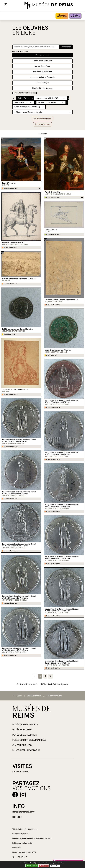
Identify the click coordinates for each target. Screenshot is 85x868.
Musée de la (42, 72)
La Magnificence (51, 230)
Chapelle (42, 83)
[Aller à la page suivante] (50, 676)
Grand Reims (32, 829)
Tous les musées (42, 55)
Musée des (62, 16)
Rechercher (66, 47)
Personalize (55, 866)
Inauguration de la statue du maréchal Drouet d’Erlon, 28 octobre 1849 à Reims (62, 401)
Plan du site (17, 848)
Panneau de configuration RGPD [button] (24, 852)
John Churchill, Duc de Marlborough (16, 390)
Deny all (44, 866)
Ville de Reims (18, 829)
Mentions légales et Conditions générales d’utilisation (32, 839)
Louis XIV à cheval (9, 183)
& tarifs (23, 812)
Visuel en (26, 93)
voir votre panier (42, 124)
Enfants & (20, 772)
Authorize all (32, 866)
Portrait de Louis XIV (52, 192)
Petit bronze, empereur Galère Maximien (17, 329)
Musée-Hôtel (42, 88)
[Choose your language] (20, 857)
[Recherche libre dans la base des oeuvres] (36, 47)
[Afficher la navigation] (6, 5)
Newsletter (17, 817)
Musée (75, 16)
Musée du (42, 77)
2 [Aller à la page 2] (45, 676)
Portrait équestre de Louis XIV (13, 243)
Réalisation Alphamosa (21, 834)
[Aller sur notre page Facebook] (15, 795)
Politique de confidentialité (22, 843)
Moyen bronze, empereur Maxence (58, 350)
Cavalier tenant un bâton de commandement (61, 300)
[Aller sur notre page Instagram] (23, 795)
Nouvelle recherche (43, 119)
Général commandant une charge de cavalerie (19, 279)
